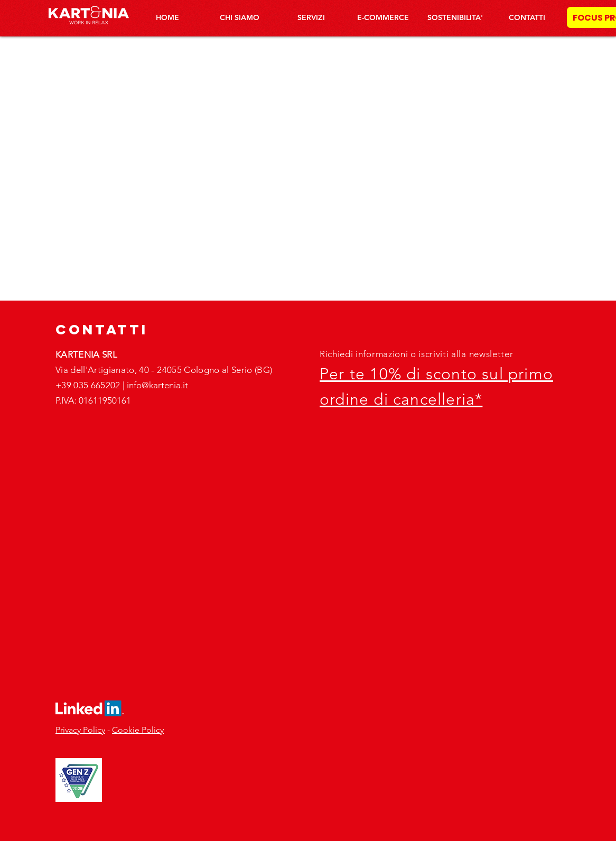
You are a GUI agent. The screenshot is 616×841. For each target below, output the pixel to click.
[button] (311, 17)
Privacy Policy (80, 730)
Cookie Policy (138, 730)
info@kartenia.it (157, 385)
